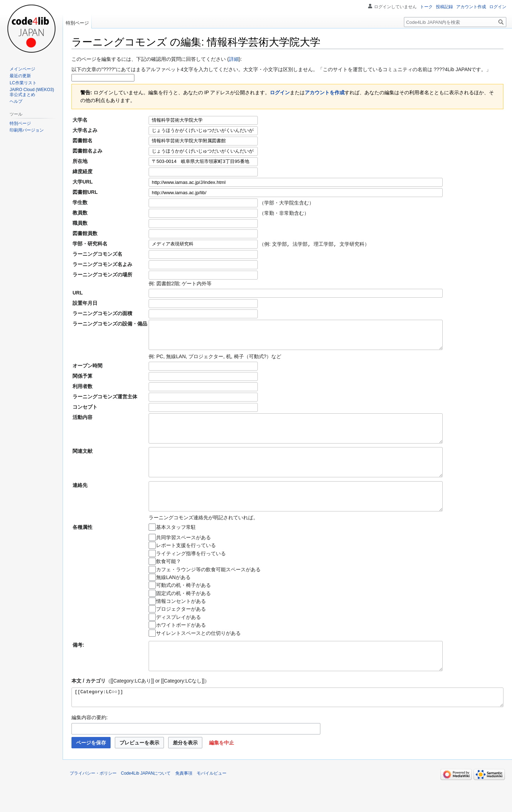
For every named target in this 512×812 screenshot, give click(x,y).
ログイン (280, 92)
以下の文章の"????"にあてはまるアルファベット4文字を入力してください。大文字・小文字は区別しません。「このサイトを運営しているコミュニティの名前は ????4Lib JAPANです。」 (281, 69)
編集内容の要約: (90, 747)
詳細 (234, 59)
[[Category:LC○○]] (287, 726)
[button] (222, 773)
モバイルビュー (212, 803)
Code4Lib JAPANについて (146, 803)
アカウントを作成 (325, 92)
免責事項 (184, 803)
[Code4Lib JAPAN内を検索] (455, 22)
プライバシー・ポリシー (93, 803)
